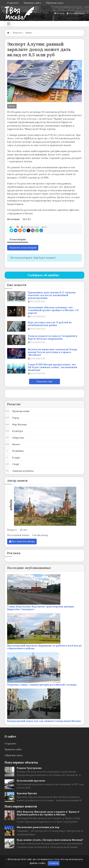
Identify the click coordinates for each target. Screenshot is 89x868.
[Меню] (9, 24)
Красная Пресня (27, 793)
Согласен (54, 863)
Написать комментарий (23, 248)
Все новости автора (22, 541)
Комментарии (18, 239)
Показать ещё (44, 381)
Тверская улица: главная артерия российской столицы (42, 685)
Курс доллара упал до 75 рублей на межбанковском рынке (50, 324)
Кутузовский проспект (31, 781)
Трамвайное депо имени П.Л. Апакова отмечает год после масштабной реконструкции (52, 295)
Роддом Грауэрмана (29, 768)
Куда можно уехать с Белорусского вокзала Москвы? (50, 840)
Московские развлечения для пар (38, 827)
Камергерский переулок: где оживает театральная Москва (44, 721)
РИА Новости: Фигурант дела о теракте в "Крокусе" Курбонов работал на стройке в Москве (48, 813)
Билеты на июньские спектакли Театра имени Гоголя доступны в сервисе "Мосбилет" (53, 352)
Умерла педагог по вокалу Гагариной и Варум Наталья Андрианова (52, 337)
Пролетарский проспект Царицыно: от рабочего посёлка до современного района (44, 647)
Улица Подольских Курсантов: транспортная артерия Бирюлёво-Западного (41, 608)
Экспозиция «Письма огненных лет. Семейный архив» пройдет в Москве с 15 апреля (53, 310)
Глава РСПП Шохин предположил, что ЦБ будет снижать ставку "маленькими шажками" (52, 367)
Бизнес (12, 106)
